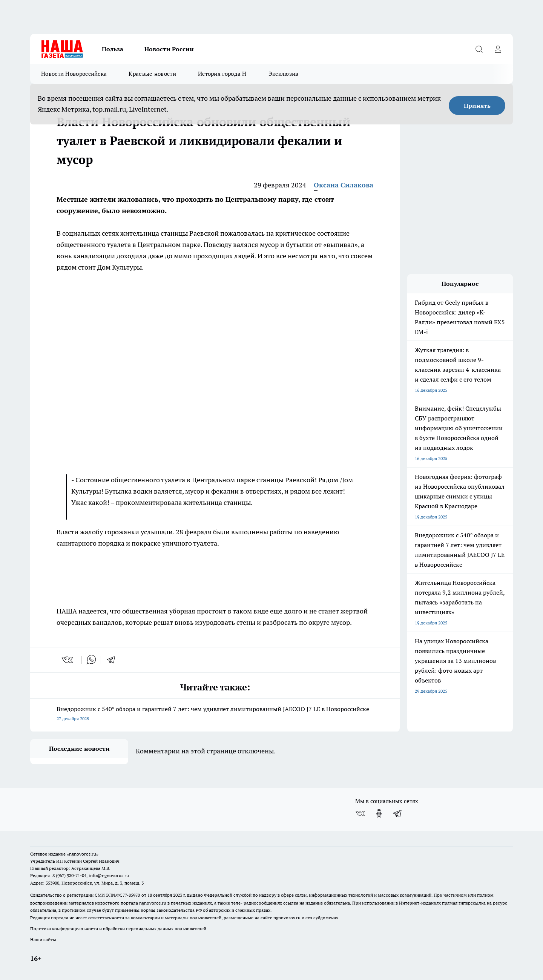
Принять (477, 106)
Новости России (169, 49)
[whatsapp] (91, 660)
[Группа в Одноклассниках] (379, 813)
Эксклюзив (284, 74)
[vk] (68, 660)
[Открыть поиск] (479, 49)
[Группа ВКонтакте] (360, 813)
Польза (113, 49)
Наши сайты (43, 939)
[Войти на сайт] (498, 49)
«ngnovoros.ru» (83, 854)
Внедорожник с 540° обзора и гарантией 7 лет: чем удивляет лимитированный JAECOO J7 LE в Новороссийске (215, 714)
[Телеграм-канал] (398, 813)
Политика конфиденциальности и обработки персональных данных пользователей (118, 929)
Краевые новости (152, 74)
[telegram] (114, 660)
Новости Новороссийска (74, 74)
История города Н (222, 74)
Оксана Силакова (344, 185)
